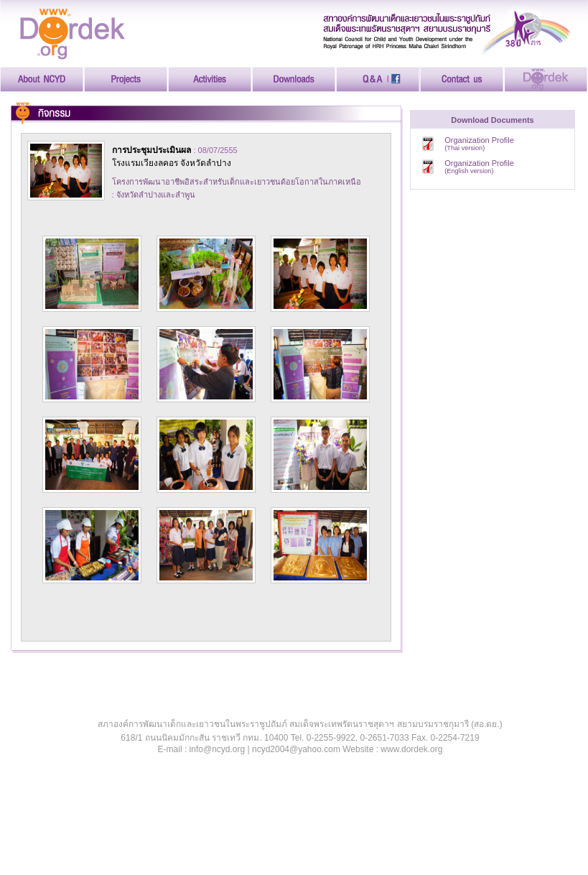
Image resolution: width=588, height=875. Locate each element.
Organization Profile (479, 144)
